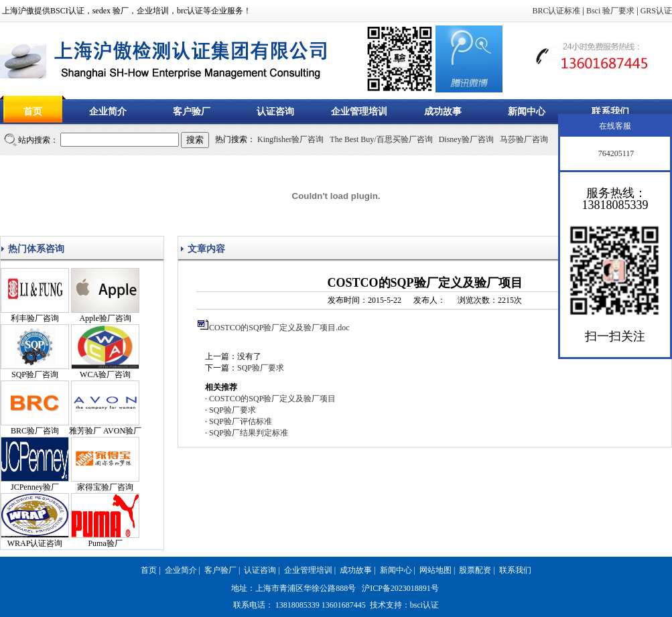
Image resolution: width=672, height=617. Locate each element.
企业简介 (108, 112)
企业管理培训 (359, 112)
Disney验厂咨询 (466, 139)
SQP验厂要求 (261, 368)
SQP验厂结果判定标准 (249, 433)
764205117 (615, 153)
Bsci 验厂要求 (610, 11)
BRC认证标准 (556, 11)
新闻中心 (527, 112)
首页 (33, 112)
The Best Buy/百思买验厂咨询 (381, 139)
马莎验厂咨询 (524, 139)
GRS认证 (656, 11)
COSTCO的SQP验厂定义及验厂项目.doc (279, 328)
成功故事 (443, 112)
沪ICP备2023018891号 (400, 588)
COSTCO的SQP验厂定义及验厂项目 (272, 399)
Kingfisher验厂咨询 (290, 139)
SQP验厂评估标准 (241, 421)
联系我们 (610, 112)
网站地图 (435, 570)
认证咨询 (275, 112)
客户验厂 (192, 112)
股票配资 (475, 570)
